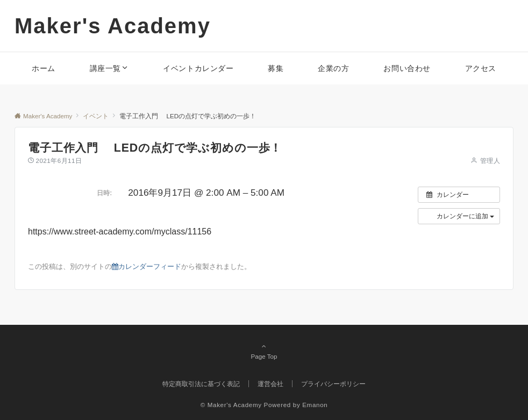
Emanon (315, 405)
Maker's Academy (113, 26)
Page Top (264, 351)
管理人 (490, 161)
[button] (459, 216)
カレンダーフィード (147, 266)
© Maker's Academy (231, 405)
